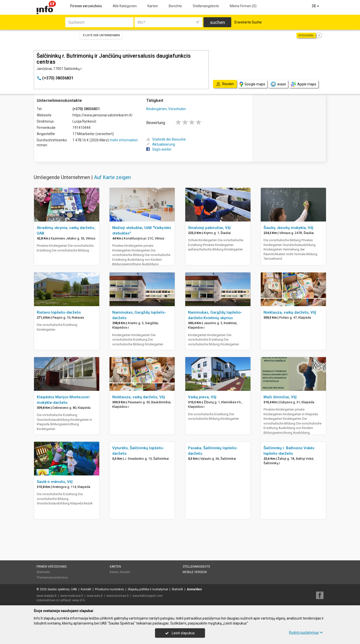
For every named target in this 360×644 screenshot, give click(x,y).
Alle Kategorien (125, 6)
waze (278, 84)
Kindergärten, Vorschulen (166, 109)
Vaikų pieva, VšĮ (202, 397)
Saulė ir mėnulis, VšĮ (55, 482)
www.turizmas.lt (118, 596)
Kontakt (86, 589)
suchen (217, 22)
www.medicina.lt (72, 596)
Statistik (177, 589)
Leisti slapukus (180, 633)
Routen (125, 572)
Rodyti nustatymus (306, 633)
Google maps (252, 84)
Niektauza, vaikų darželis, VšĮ (290, 312)
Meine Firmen (243, 6)
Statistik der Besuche (166, 139)
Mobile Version (195, 572)
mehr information (124, 140)
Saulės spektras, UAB (62, 589)
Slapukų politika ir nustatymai (148, 589)
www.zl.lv (79, 600)
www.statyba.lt (46, 596)
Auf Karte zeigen (112, 177)
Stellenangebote (206, 6)
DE (316, 6)
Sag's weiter (159, 149)
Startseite (43, 572)
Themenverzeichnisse (52, 578)
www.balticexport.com (148, 596)
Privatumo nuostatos (109, 589)
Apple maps (303, 84)
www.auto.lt (95, 596)
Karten (153, 6)
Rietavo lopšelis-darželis (59, 312)
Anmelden (194, 589)
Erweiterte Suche (248, 22)
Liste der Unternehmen (101, 35)
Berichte (175, 6)
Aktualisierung (161, 144)
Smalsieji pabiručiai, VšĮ (209, 228)
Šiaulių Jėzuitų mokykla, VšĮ (288, 228)
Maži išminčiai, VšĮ (280, 397)
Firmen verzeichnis (86, 6)
